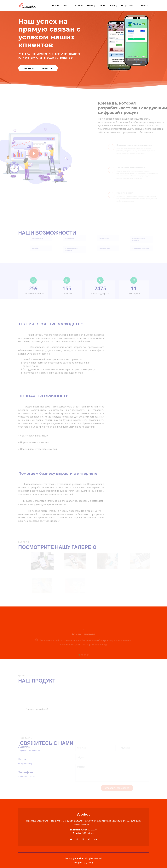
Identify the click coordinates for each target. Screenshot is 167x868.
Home (55, 6)
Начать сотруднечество (38, 68)
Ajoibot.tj (89, 862)
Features (78, 6)
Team (102, 6)
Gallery (91, 6)
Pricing (113, 6)
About (66, 6)
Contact (144, 6)
